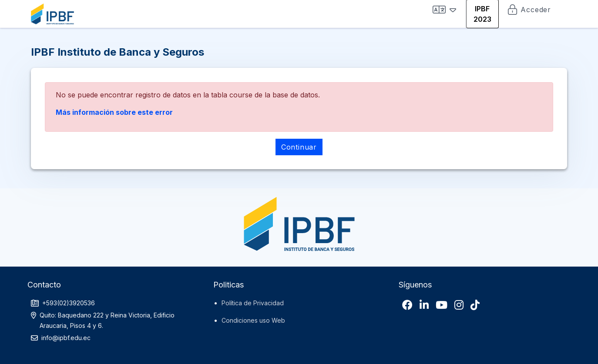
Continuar (299, 147)
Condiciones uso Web (253, 320)
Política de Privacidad (253, 303)
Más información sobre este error (114, 112)
